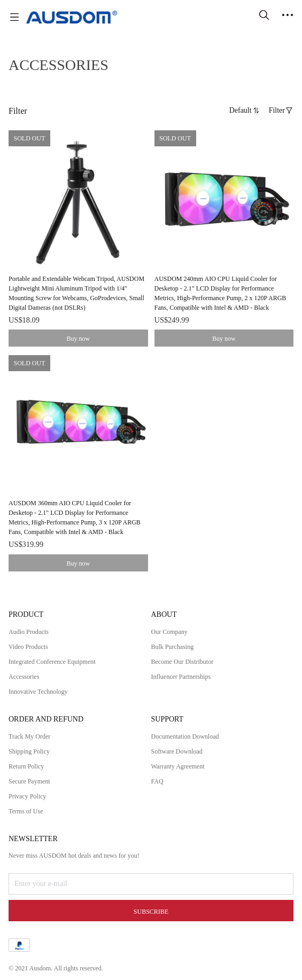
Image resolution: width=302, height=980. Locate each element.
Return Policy (26, 766)
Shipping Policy (29, 751)
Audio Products (29, 632)
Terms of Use (26, 811)
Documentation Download (185, 736)
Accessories (24, 677)
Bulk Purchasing (173, 647)
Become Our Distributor (183, 662)
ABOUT (164, 614)
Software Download (177, 751)
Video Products (28, 647)
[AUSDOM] (72, 17)
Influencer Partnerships (181, 677)
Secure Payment (29, 781)
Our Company (169, 632)
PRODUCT (26, 614)
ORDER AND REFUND (46, 719)
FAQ (157, 781)
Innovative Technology (38, 692)
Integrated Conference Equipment (52, 662)
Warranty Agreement (178, 766)
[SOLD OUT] (78, 228)
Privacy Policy (27, 796)
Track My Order (29, 736)
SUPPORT (168, 719)
